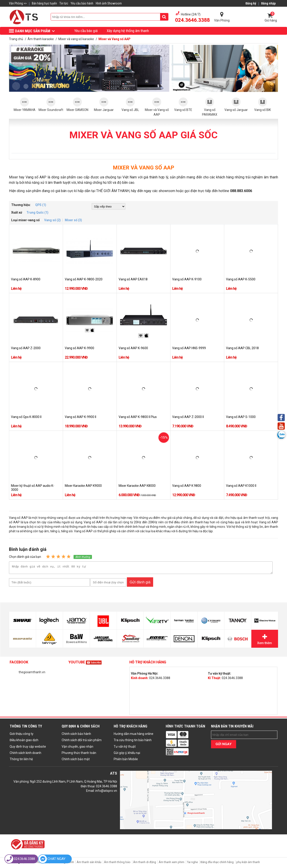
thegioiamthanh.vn (32, 673)
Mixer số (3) (73, 220)
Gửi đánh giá (140, 583)
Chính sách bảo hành (76, 735)
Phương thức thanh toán (79, 754)
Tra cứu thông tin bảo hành (133, 741)
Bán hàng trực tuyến (44, 3)
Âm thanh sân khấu (89, 863)
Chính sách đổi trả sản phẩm (82, 741)
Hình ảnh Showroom (109, 3)
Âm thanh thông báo (117, 863)
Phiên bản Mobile (126, 760)
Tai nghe (192, 863)
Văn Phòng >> (18, 3)
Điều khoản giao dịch (24, 741)
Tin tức (64, 3)
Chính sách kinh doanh (25, 754)
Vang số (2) (52, 220)
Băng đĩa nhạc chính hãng (217, 863)
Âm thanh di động (145, 863)
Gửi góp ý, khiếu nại (127, 754)
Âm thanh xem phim (172, 863)
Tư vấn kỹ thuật (125, 748)
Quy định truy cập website (28, 748)
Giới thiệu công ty (22, 735)
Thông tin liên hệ (21, 760)
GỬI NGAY (224, 745)
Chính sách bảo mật (76, 760)
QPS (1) (41, 205)
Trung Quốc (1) (38, 212)
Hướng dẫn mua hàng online (134, 735)
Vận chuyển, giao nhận (77, 748)
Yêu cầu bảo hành (82, 3)
